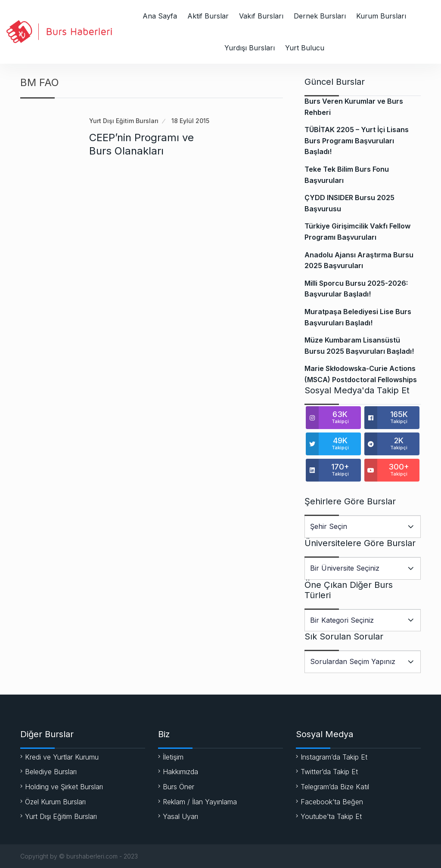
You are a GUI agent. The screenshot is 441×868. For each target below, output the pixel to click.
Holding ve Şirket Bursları (64, 787)
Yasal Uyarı (180, 816)
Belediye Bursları (51, 772)
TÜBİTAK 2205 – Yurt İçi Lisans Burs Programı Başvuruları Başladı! (357, 141)
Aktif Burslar (208, 16)
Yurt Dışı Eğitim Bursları (124, 121)
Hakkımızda (180, 772)
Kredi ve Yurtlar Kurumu (62, 757)
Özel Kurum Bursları (55, 802)
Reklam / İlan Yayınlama (200, 802)
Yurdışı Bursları (250, 48)
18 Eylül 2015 (190, 121)
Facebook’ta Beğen (332, 802)
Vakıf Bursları (261, 16)
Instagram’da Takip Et (334, 757)
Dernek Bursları (320, 16)
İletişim (173, 757)
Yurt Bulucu (305, 48)
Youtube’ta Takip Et (331, 816)
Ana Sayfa (160, 16)
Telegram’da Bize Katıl (335, 787)
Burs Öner (179, 787)
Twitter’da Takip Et (329, 772)
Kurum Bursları (381, 16)
